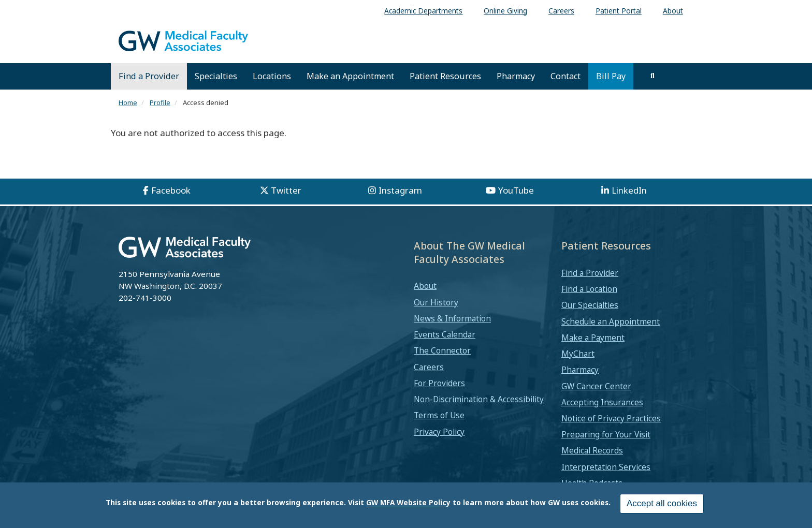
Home (128, 102)
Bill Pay (611, 76)
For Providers (439, 383)
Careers (429, 367)
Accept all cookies (662, 503)
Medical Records (592, 450)
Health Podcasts (592, 483)
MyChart (578, 354)
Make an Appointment (350, 76)
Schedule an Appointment (611, 321)
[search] (653, 76)
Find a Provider (149, 76)
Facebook (171, 190)
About (425, 286)
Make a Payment (593, 338)
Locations (272, 76)
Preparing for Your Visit (606, 434)
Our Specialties (590, 305)
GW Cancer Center (596, 386)
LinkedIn (629, 190)
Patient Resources (445, 76)
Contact (565, 76)
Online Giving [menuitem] (505, 11)
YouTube (516, 190)
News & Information (452, 318)
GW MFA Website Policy (408, 502)
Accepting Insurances (602, 402)
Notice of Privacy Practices (611, 418)
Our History (436, 302)
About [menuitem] (673, 11)
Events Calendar (445, 334)
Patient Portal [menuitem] (619, 11)
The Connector (442, 350)
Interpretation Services (606, 467)
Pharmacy (516, 76)
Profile (160, 102)
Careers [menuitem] (561, 11)
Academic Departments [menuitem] (423, 11)
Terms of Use (439, 415)
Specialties (216, 76)
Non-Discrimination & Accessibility (479, 399)
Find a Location (589, 289)
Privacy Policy (439, 432)
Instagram (400, 190)
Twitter (286, 190)
